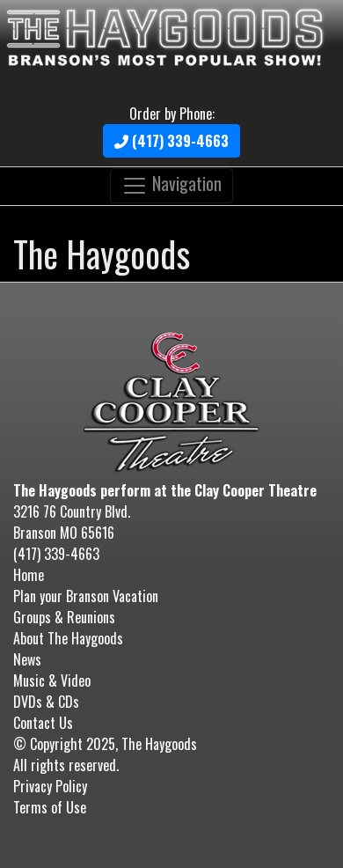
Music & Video (52, 680)
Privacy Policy (50, 786)
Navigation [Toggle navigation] (171, 184)
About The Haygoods (68, 638)
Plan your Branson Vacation (86, 596)
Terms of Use (50, 807)
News (27, 659)
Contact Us (43, 723)
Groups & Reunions (64, 617)
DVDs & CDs (46, 702)
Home (29, 575)
